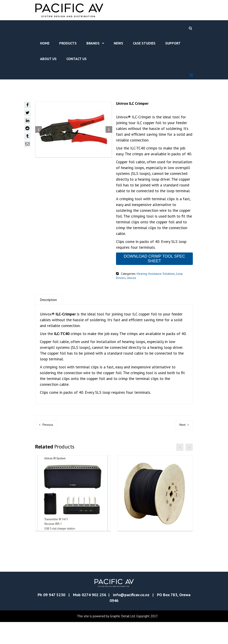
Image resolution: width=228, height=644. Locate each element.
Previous (48, 425)
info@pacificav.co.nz (131, 617)
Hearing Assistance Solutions (156, 274)
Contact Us (76, 59)
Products (68, 43)
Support (173, 43)
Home (45, 43)
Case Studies (144, 43)
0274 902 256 (94, 617)
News (118, 43)
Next (182, 425)
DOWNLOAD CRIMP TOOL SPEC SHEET (154, 259)
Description (48, 300)
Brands (93, 43)
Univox (131, 278)
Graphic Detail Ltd (122, 638)
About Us (48, 59)
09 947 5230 (54, 617)
